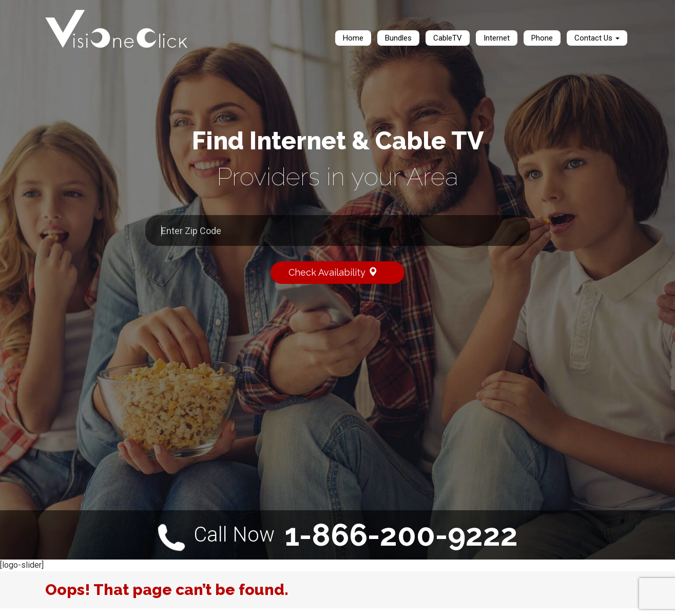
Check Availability (340, 272)
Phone (542, 38)
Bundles (398, 38)
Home (353, 38)
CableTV (448, 38)
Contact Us (597, 38)
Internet (497, 38)
